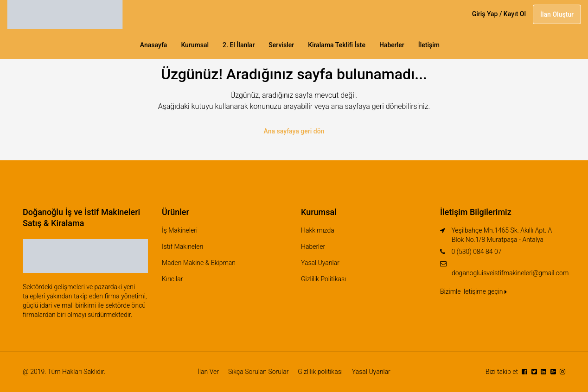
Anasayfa (154, 45)
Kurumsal (195, 45)
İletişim (429, 45)
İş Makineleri (180, 230)
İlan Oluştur (557, 14)
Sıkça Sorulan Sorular (258, 372)
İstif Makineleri (182, 247)
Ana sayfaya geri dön (294, 131)
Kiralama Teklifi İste (337, 45)
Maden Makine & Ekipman (199, 263)
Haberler (392, 45)
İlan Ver (208, 372)
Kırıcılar (172, 279)
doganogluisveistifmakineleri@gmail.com (510, 273)
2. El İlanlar (239, 45)
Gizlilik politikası (320, 372)
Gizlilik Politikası (323, 279)
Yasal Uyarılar (320, 263)
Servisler (281, 45)
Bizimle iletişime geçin (473, 291)
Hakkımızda (318, 230)
